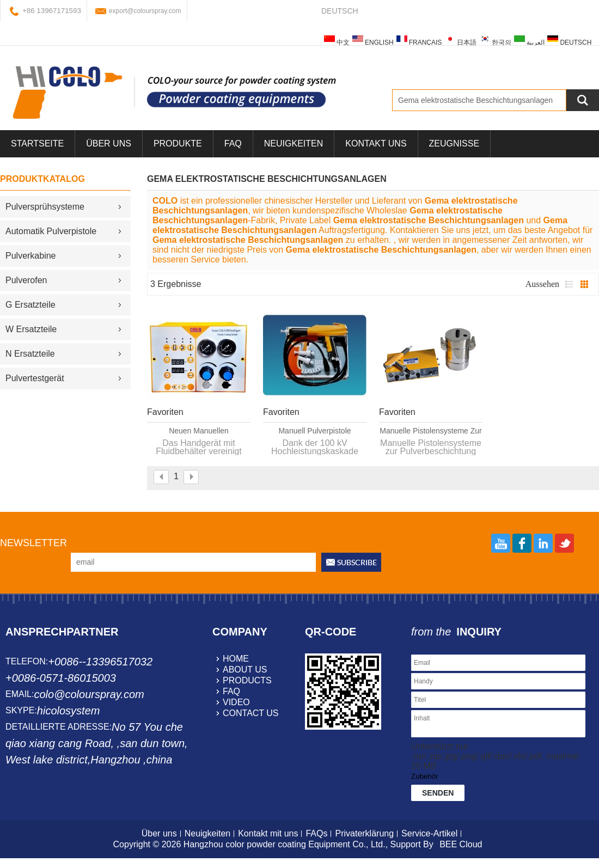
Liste (569, 284)
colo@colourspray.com (89, 694)
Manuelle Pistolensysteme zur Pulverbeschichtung (431, 431)
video (236, 702)
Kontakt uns (376, 143)
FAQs (316, 833)
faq (231, 691)
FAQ (233, 143)
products (247, 680)
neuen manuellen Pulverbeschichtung (199, 431)
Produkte (178, 143)
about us (245, 670)
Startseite (37, 143)
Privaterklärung (364, 833)
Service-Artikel (429, 833)
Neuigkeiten (294, 143)
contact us (251, 713)
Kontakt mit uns (268, 833)
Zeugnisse (454, 143)
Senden (438, 793)
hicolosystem (69, 711)
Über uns (159, 833)
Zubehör (425, 776)
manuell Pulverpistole (314, 431)
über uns (109, 143)
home (236, 659)
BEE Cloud (461, 844)
